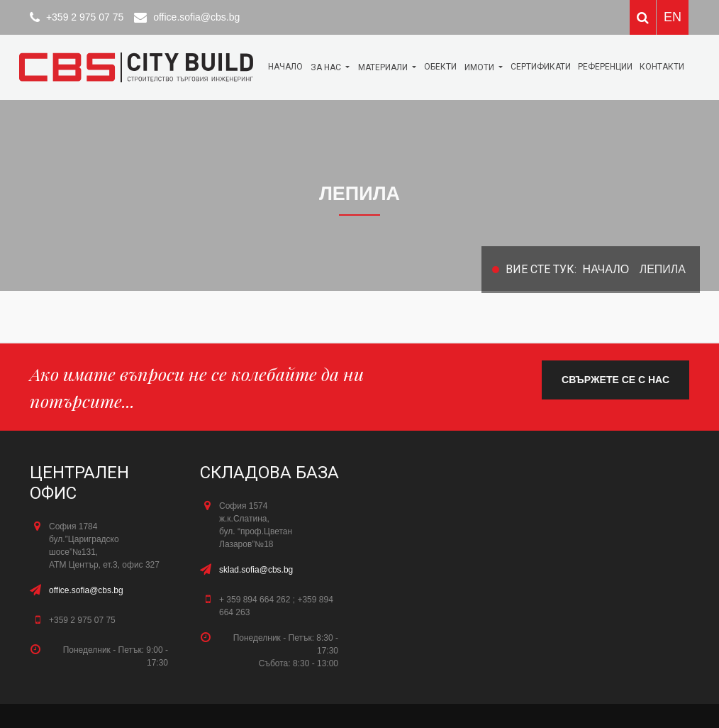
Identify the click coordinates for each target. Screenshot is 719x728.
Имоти (480, 67)
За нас (327, 67)
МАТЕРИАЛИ (384, 67)
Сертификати (541, 67)
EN (673, 17)
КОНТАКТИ (662, 67)
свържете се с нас (615, 380)
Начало (285, 67)
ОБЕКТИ (440, 67)
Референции (605, 67)
